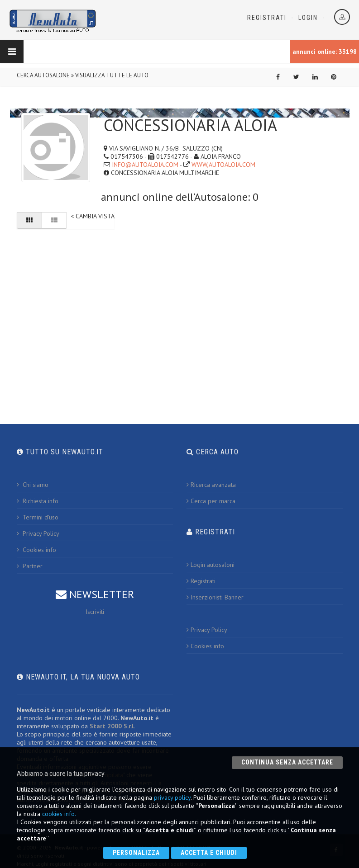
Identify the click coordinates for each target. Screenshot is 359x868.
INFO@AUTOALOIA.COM (145, 165)
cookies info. (59, 814)
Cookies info (36, 550)
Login (308, 18)
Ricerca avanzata (211, 485)
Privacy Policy (38, 533)
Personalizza (136, 853)
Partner (30, 566)
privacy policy (172, 797)
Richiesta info (38, 501)
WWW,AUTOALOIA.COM (223, 165)
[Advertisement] (180, 305)
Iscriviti (95, 612)
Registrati (267, 18)
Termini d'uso (38, 517)
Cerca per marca (211, 501)
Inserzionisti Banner (215, 597)
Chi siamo (33, 485)
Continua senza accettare (287, 762)
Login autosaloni (211, 565)
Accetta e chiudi (209, 853)
